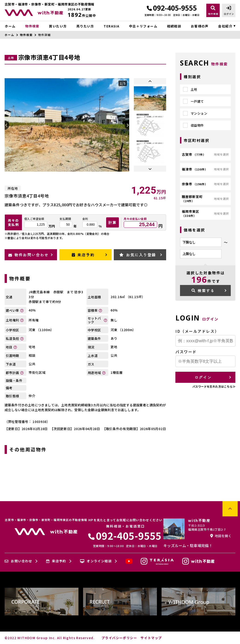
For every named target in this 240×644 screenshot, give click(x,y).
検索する (203, 291)
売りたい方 (85, 26)
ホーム (10, 26)
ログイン (203, 377)
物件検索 (32, 26)
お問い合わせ (18, 561)
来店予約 (83, 255)
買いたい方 (58, 26)
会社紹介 (225, 26)
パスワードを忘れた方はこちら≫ (214, 386)
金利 (85, 219)
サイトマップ (151, 638)
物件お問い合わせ (28, 255)
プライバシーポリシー (119, 638)
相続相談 (174, 26)
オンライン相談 (96, 561)
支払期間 (65, 219)
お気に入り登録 (138, 255)
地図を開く (221, 536)
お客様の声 (200, 26)
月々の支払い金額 (135, 219)
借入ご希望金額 (34, 219)
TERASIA (111, 26)
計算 (112, 222)
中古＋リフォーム (143, 26)
